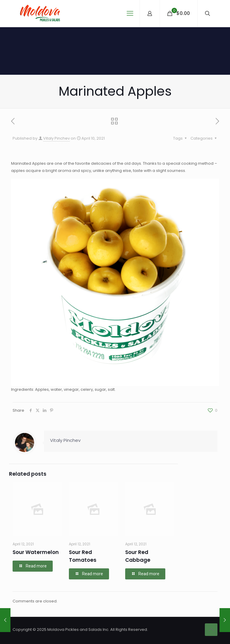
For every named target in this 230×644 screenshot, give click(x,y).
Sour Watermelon (36, 552)
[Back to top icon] (211, 630)
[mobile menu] (130, 13)
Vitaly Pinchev (56, 138)
